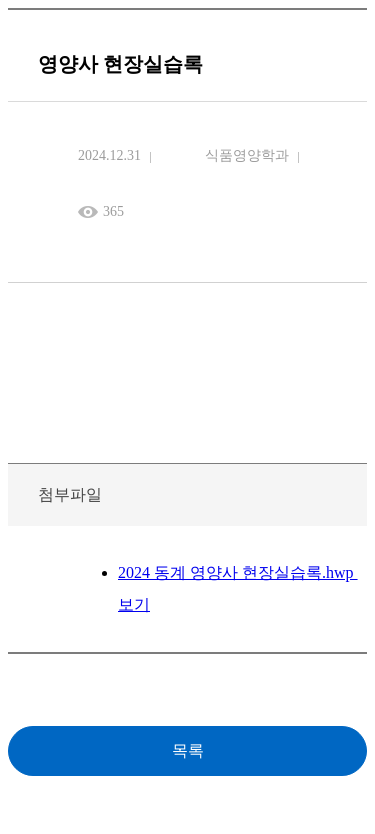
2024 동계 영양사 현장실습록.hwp (238, 572)
